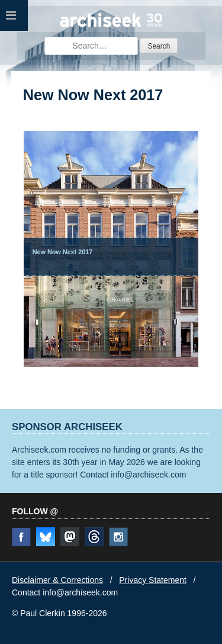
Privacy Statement (153, 580)
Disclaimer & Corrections (57, 580)
